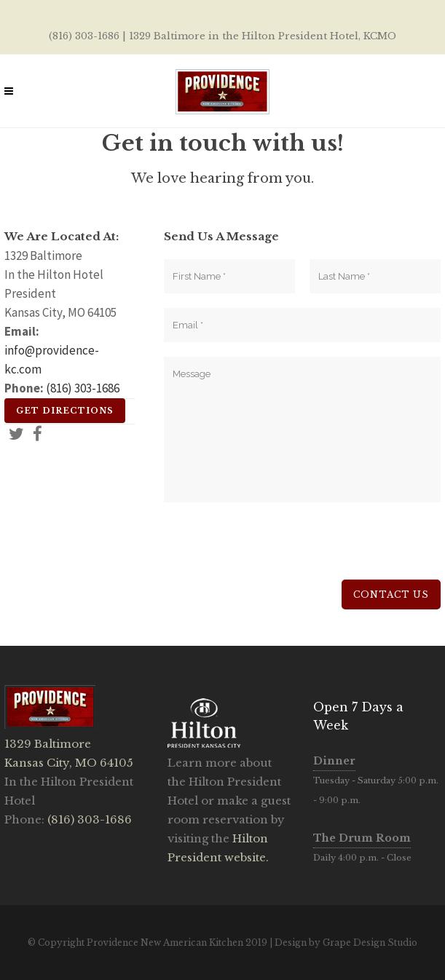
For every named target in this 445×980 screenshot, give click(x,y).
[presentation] (275, 551)
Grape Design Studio (370, 943)
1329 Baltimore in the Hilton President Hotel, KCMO (263, 36)
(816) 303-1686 (84, 36)
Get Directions (65, 411)
